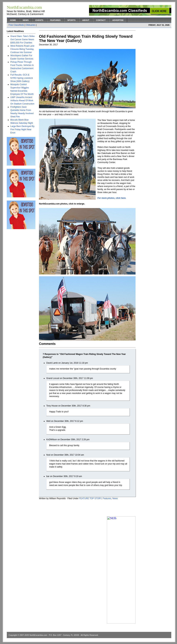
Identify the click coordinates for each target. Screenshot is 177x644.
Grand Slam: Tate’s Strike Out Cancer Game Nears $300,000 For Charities (23, 39)
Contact (101, 20)
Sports (71, 20)
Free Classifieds (16, 25)
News (26, 20)
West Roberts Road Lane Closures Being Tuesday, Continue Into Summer (22, 49)
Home (13, 20)
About (86, 20)
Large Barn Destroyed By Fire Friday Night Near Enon (22, 129)
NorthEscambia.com (38, 635)
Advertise (118, 20)
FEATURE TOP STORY (90, 498)
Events (39, 20)
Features (55, 20)
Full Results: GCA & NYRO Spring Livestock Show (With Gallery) (22, 78)
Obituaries (31, 25)
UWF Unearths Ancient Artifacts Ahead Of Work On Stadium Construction (22, 101)
